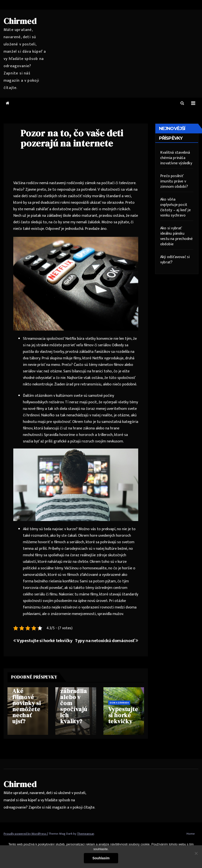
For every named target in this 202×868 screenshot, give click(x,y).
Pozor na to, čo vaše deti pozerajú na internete (72, 138)
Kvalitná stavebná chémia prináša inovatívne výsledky (176, 158)
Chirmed (20, 21)
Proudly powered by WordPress (25, 834)
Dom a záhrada (119, 703)
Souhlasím (101, 858)
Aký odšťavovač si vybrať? (175, 260)
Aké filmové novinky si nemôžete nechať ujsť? (27, 706)
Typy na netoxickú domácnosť (107, 641)
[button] (182, 103)
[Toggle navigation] (193, 103)
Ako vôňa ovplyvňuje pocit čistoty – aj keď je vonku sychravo (175, 207)
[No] (196, 853)
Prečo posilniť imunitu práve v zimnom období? (174, 181)
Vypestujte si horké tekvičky (43, 641)
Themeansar (86, 834)
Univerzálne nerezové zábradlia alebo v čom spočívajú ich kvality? (76, 700)
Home (191, 834)
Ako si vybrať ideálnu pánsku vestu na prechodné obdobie (177, 236)
